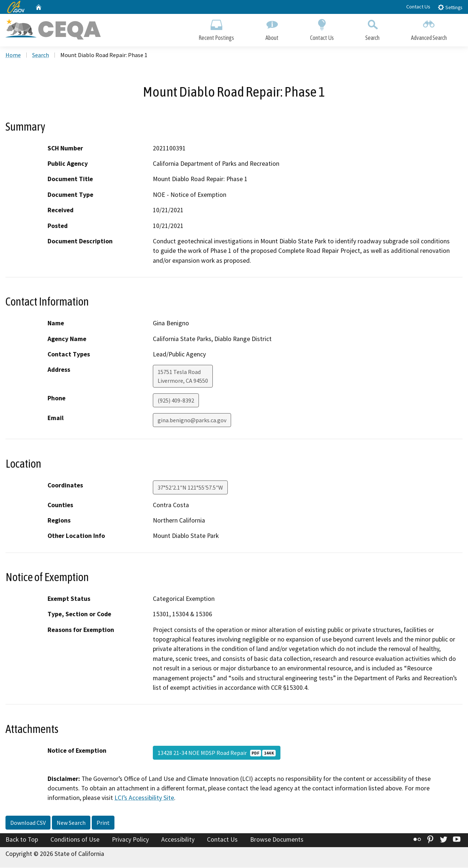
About (272, 28)
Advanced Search (429, 28)
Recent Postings (216, 28)
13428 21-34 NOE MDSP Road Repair (217, 753)
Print (103, 823)
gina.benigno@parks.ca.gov (192, 421)
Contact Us (418, 7)
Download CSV (28, 823)
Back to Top (22, 840)
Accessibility (178, 840)
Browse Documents (277, 840)
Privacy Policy (130, 840)
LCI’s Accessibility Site (144, 798)
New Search (71, 823)
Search (372, 28)
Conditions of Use (75, 840)
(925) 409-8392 (176, 401)
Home (13, 55)
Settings (450, 7)
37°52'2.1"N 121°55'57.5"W (190, 488)
